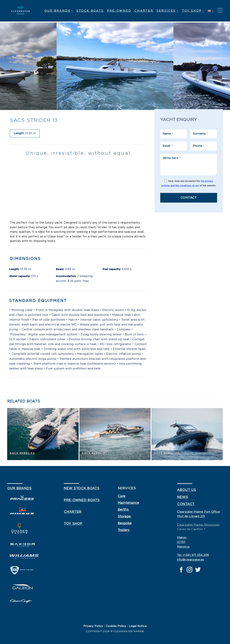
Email (168, 146)
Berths (124, 510)
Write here (172, 158)
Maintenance (128, 503)
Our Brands (59, 11)
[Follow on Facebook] (181, 570)
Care (122, 496)
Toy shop (193, 11)
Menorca (183, 547)
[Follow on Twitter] (198, 570)
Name (168, 134)
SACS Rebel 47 (95, 453)
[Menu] (220, 11)
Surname (200, 134)
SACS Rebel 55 (22, 453)
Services (168, 11)
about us (187, 490)
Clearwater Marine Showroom (198, 525)
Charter (144, 11)
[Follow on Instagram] (189, 570)
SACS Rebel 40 (167, 453)
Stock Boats (90, 11)
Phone (199, 146)
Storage (125, 517)
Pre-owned (119, 11)
